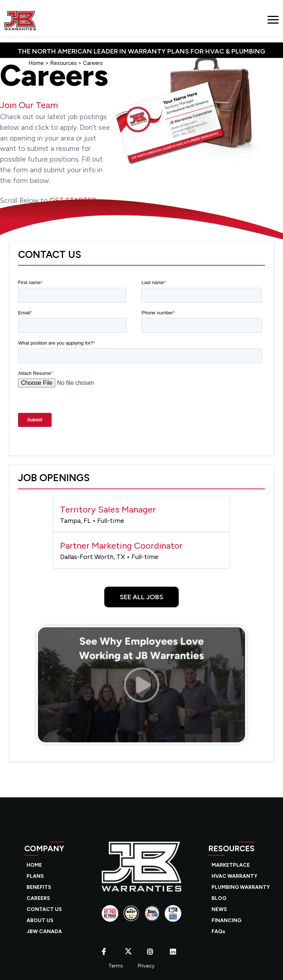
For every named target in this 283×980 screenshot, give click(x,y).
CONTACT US (44, 909)
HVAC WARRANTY (234, 876)
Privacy (146, 966)
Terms (116, 966)
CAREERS (38, 898)
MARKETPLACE (231, 865)
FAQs (218, 931)
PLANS (35, 876)
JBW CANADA (44, 931)
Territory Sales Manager (141, 515)
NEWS (219, 909)
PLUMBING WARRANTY (241, 887)
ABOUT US (40, 920)
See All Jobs (141, 597)
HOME (34, 865)
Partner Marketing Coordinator (141, 551)
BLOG (219, 898)
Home (36, 63)
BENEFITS (39, 887)
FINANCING (226, 920)
